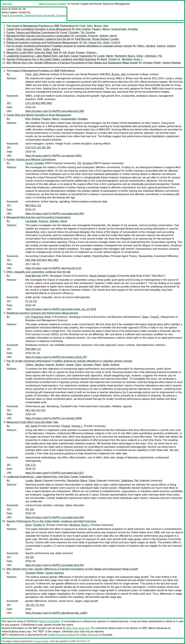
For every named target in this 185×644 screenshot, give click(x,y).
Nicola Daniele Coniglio (106, 39)
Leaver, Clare (14, 49)
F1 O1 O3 (31, 301)
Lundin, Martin (105, 56)
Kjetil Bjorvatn (83, 39)
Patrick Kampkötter (12, 16)
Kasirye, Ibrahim (166, 46)
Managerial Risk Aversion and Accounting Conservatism (38, 36)
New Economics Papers (53, 4)
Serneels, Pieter (33, 49)
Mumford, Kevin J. (132, 59)
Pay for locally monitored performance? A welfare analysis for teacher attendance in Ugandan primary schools (69, 46)
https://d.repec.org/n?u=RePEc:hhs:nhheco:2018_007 (56, 357)
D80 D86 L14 (33, 349)
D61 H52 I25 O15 (35, 410)
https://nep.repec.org (78, 628)
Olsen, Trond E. (112, 43)
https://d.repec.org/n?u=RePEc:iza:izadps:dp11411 (55, 473)
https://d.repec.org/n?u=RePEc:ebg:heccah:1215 (53, 268)
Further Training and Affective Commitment (31, 33)
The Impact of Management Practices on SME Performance (41, 26)
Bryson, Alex (101, 26)
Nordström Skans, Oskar (129, 56)
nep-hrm (7, 4)
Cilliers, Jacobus (146, 46)
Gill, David (69, 53)
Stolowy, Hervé (108, 36)
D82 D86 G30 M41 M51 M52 (42, 260)
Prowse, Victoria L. (87, 53)
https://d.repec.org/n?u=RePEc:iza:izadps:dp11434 (55, 517)
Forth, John (86, 26)
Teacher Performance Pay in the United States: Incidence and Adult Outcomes (51, 59)
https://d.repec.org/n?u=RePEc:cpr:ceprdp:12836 (54, 418)
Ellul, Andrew (83, 29)
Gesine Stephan (172, 63)
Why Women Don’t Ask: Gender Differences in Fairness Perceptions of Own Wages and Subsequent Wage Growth (72, 63)
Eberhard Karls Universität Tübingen (45, 16)
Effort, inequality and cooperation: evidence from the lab (38, 39)
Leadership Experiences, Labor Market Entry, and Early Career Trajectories (49, 56)
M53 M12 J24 (33, 206)
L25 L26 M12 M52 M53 (39, 103)
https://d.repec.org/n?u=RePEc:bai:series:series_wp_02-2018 (61, 309)
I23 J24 (30, 509)
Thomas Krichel (41, 641)
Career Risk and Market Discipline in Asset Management (39, 29)
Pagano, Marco (101, 29)
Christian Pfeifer (152, 63)
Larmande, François (87, 36)
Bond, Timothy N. (111, 59)
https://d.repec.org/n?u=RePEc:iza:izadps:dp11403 (55, 214)
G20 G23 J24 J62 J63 (38, 148)
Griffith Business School (62, 635)
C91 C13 (30, 465)
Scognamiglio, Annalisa (124, 29)
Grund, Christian (69, 33)
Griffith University (89, 635)
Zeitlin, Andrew (52, 49)
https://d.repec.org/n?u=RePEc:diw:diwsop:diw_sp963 (56, 613)
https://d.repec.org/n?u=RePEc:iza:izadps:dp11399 (55, 111)
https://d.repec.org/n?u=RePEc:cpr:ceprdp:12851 (54, 156)
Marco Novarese (158, 628)
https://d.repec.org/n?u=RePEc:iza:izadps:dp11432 (55, 565)
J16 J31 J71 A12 (35, 605)
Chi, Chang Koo (92, 43)
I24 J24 (30, 557)
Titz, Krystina (88, 33)
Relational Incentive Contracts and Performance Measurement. (43, 43)
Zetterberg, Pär (153, 56)
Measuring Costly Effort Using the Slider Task (32, 53)
